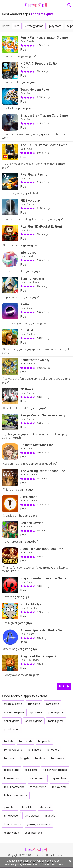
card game (53, 704)
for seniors (58, 758)
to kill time (31, 770)
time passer (11, 816)
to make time (38, 787)
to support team (14, 787)
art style (50, 816)
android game (34, 721)
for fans (9, 758)
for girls (25, 758)
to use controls (35, 778)
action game (12, 721)
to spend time (58, 778)
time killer (28, 807)
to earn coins (12, 778)
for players (34, 750)
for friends (26, 741)
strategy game (34, 26)
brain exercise (13, 824)
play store (55, 26)
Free (17, 26)
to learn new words (16, 795)
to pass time (12, 770)
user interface (33, 833)
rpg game (36, 712)
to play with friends (55, 770)
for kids (9, 741)
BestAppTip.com (36, 5)
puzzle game (12, 730)
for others (53, 750)
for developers (13, 750)
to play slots (59, 787)
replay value (11, 833)
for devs (40, 758)
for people (44, 741)
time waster (32, 816)
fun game (34, 704)
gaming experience (39, 824)
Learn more (57, 864)
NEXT (64, 686)
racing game (56, 721)
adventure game (14, 712)
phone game (56, 712)
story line (45, 807)
